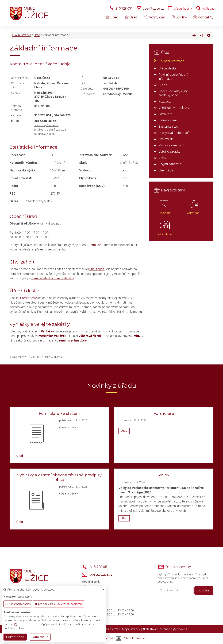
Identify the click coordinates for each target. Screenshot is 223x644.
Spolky (179, 17)
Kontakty (203, 17)
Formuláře (96, 245)
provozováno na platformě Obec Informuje (111, 638)
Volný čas (154, 17)
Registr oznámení (170, 164)
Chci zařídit (97, 269)
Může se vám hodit (171, 145)
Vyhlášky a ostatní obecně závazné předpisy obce (59, 477)
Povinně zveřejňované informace (173, 77)
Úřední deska (28, 298)
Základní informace (171, 61)
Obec (112, 17)
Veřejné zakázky (169, 152)
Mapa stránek (131, 629)
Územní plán (167, 170)
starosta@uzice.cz (46, 125)
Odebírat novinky (178, 567)
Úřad (131, 17)
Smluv (136, 336)
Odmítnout (40, 637)
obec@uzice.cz (153, 8)
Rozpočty (165, 101)
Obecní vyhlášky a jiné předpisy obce (173, 93)
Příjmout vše (15, 637)
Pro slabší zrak (110, 629)
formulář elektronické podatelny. (53, 278)
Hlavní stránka (22, 35)
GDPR (163, 85)
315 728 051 (124, 8)
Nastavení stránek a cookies (165, 629)
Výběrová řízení (169, 120)
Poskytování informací (174, 133)
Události (164, 213)
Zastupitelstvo (168, 126)
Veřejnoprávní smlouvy (174, 108)
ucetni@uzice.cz (45, 134)
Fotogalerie (164, 234)
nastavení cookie (27, 624)
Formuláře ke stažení (59, 413)
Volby (162, 158)
